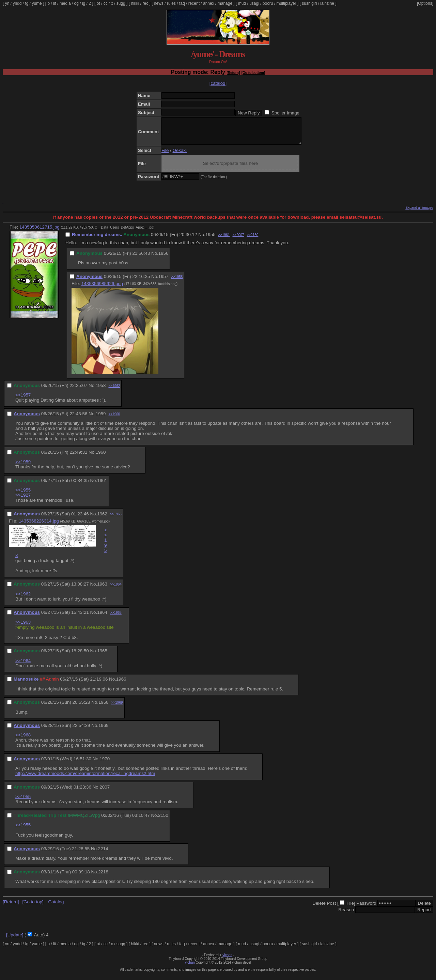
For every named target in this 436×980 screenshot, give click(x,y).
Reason (346, 915)
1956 (163, 258)
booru (268, 3)
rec (146, 3)
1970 (105, 764)
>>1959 (23, 467)
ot (98, 3)
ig (84, 3)
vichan (227, 960)
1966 (121, 684)
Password (366, 908)
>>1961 (224, 240)
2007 (105, 792)
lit (55, 3)
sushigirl (309, 3)
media (65, 3)
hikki (135, 3)
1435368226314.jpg (39, 526)
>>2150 (252, 240)
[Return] (233, 73)
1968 (104, 707)
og (76, 3)
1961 (102, 486)
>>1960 (114, 419)
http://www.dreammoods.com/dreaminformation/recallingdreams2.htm (85, 779)
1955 (211, 240)
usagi (254, 3)
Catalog (56, 907)
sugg (121, 3)
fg (27, 3)
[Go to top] (33, 907)
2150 (163, 820)
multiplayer (286, 3)
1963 (102, 589)
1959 (101, 419)
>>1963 (116, 519)
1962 (102, 519)
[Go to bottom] (253, 73)
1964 (102, 617)
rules (171, 3)
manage (225, 3)
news (159, 3)
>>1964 (116, 589)
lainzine (327, 3)
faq (182, 3)
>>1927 (23, 500)
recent (194, 3)
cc (106, 3)
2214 (103, 854)
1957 (163, 282)
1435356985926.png (102, 289)
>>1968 (23, 740)
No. (202, 240)
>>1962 (114, 391)
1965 (102, 656)
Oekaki (180, 155)
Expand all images (419, 213)
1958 (101, 391)
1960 (101, 457)
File (165, 155)
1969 (104, 730)
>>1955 (23, 495)
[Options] (425, 3)
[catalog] (218, 83)
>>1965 (116, 618)
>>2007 (238, 240)
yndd (17, 3)
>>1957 (23, 400)
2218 (103, 877)
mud (242, 3)
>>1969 (117, 708)
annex (209, 3)
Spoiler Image (285, 113)
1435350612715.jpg (40, 232)
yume (37, 3)
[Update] (15, 940)
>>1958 (177, 282)
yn (7, 3)
